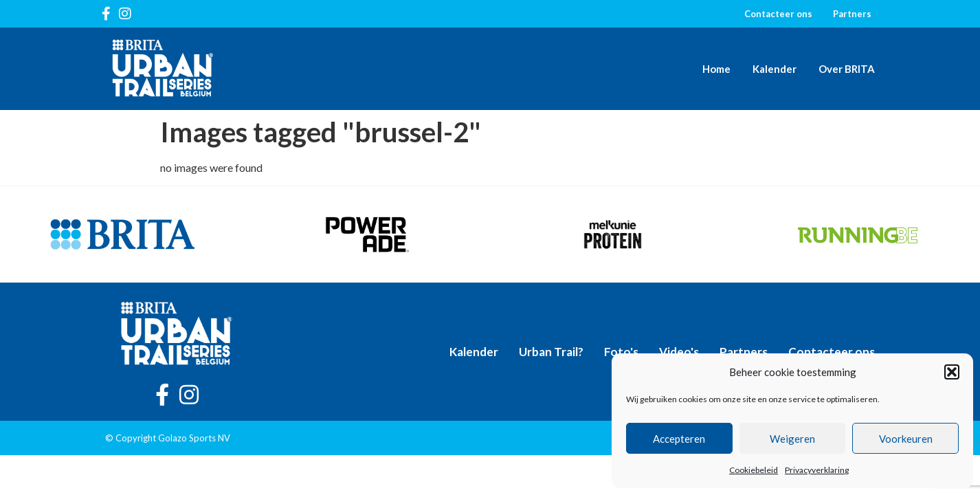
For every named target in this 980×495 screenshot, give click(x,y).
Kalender (775, 69)
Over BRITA (847, 69)
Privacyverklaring (817, 470)
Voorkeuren (906, 439)
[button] (952, 372)
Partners (852, 14)
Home (716, 69)
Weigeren (792, 439)
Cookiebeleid (754, 470)
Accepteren (679, 439)
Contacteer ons (778, 14)
